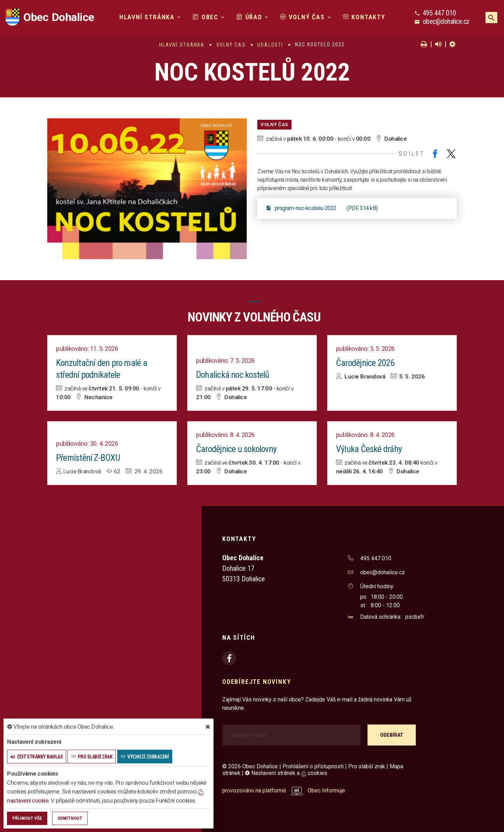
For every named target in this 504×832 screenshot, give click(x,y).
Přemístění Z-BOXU (88, 458)
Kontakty (364, 17)
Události (270, 45)
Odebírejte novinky (257, 682)
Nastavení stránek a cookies (286, 773)
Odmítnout (70, 818)
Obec (205, 17)
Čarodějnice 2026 (366, 363)
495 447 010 (439, 13)
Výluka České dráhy (369, 449)
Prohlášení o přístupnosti (313, 766)
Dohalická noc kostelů (233, 375)
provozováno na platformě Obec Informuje (284, 791)
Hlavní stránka (147, 17)
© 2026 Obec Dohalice (250, 766)
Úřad (249, 17)
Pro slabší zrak (367, 766)
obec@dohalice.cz (446, 21)
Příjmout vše (27, 818)
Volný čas (302, 17)
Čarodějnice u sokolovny (237, 449)
